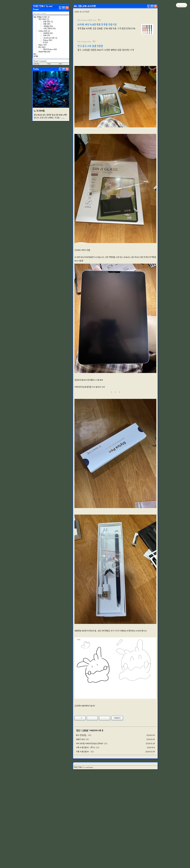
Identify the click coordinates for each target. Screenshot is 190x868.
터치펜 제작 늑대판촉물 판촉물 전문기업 (97, 25)
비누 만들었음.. (82, 777)
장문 (47, 24)
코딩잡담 (48, 33)
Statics (43, 45)
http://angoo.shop (84, 41)
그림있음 (48, 26)
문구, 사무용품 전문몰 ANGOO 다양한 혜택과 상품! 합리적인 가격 (106, 50)
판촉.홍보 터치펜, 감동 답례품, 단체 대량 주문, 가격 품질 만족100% (106, 29)
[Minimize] (61, 8)
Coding (44, 31)
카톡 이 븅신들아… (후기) (86, 789)
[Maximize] (64, 8)
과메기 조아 (80, 781)
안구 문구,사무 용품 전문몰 (90, 46)
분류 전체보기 (42, 17)
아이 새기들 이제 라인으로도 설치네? (90, 785)
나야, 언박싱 (49, 29)
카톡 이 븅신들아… (83, 793)
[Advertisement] (115, 731)
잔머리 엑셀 (44, 52)
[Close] (67, 8)
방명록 (36, 56)
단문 (48, 22)
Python (48, 40)
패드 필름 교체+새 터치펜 (85, 6)
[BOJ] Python (50, 49)
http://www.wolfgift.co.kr (87, 20)
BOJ (42, 47)
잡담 (44, 19)
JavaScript (50, 38)
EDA (47, 36)
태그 (35, 54)
